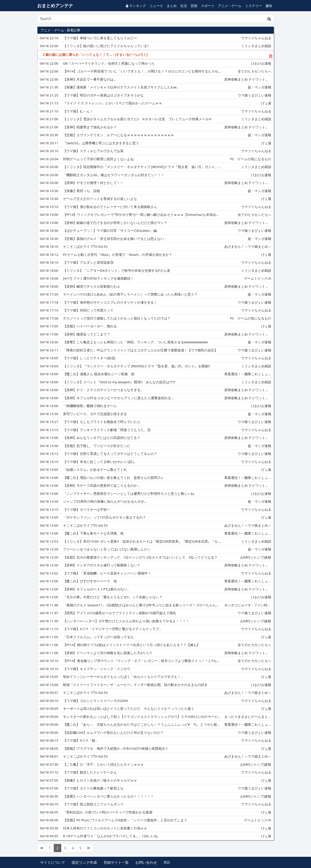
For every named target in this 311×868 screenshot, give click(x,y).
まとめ (172, 6)
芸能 (194, 6)
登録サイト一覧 (116, 862)
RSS (167, 862)
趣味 (269, 6)
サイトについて (53, 862)
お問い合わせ (146, 862)
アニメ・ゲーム (230, 6)
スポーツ (208, 6)
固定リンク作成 (84, 862)
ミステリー (253, 6)
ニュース (156, 6)
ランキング (136, 6)
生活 (184, 6)
